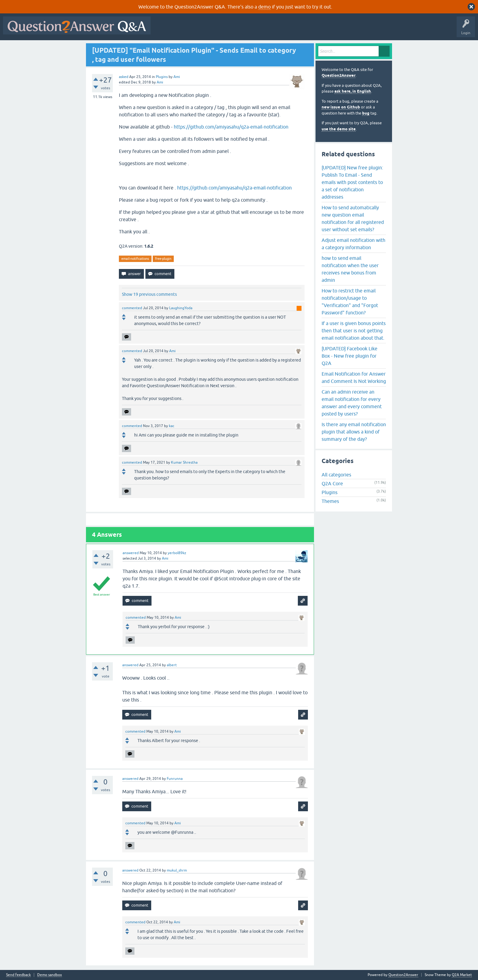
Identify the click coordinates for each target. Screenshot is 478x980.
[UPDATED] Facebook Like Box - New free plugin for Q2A (350, 356)
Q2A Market (462, 975)
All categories (336, 475)
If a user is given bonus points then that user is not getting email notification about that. (354, 331)
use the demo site (339, 129)
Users (275, 30)
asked (124, 77)
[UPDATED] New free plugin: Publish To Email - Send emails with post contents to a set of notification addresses (352, 182)
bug (366, 113)
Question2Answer (339, 75)
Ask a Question (301, 30)
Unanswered (233, 30)
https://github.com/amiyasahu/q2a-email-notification (231, 127)
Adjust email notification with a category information (353, 244)
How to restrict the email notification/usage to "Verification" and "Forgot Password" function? (350, 302)
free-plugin (163, 259)
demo (264, 7)
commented (132, 308)
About (342, 30)
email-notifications (135, 259)
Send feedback (18, 975)
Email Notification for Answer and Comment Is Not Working (354, 377)
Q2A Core (332, 483)
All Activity (164, 30)
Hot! (210, 30)
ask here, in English (353, 91)
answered (131, 553)
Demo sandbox (50, 975)
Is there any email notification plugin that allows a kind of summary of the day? (354, 432)
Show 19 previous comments (149, 294)
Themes (330, 501)
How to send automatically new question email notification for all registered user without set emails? (353, 218)
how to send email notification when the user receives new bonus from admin (350, 269)
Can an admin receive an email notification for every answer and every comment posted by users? (352, 403)
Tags (256, 30)
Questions (189, 30)
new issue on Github (341, 107)
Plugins (162, 77)
